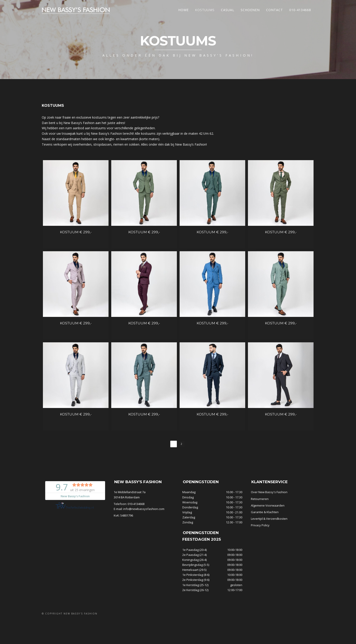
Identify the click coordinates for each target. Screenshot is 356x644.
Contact (274, 10)
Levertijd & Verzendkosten (269, 537)
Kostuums (205, 10)
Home (183, 10)
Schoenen (250, 10)
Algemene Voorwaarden (268, 524)
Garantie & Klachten (265, 530)
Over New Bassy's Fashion (269, 510)
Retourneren (260, 517)
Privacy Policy (260, 543)
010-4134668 (300, 10)
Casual (228, 10)
